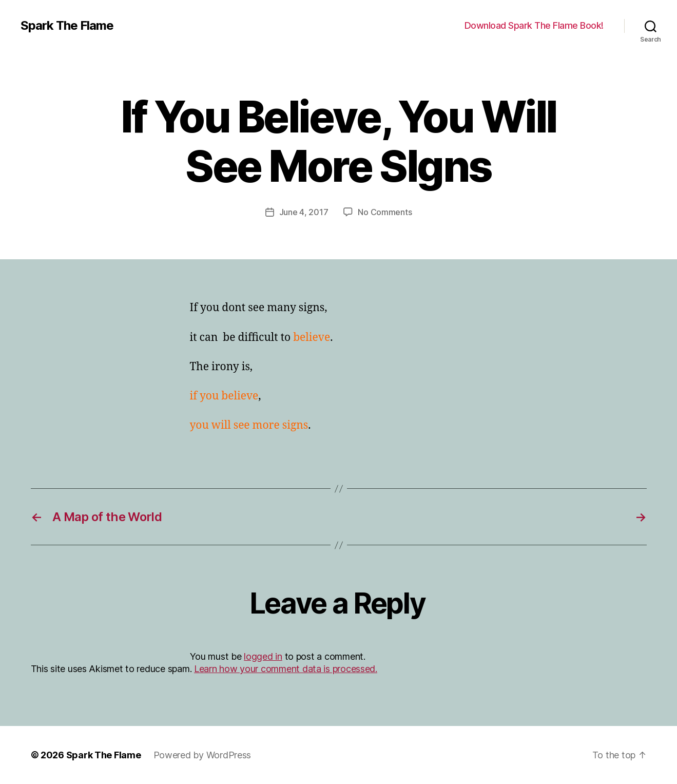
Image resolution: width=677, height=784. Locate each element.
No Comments (385, 212)
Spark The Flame (67, 26)
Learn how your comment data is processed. (286, 669)
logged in (263, 656)
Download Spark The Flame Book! (534, 25)
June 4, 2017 (304, 212)
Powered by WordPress (202, 755)
